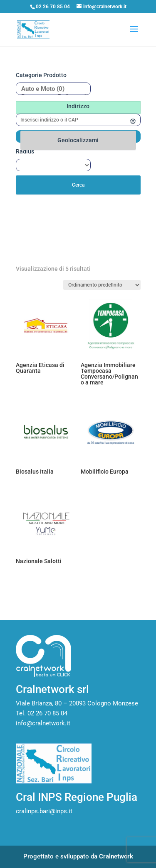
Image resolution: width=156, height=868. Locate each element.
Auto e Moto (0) (50, 89)
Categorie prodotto (41, 75)
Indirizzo (78, 106)
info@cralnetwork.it (43, 723)
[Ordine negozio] (102, 285)
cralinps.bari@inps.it (44, 811)
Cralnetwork (116, 856)
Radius (25, 151)
